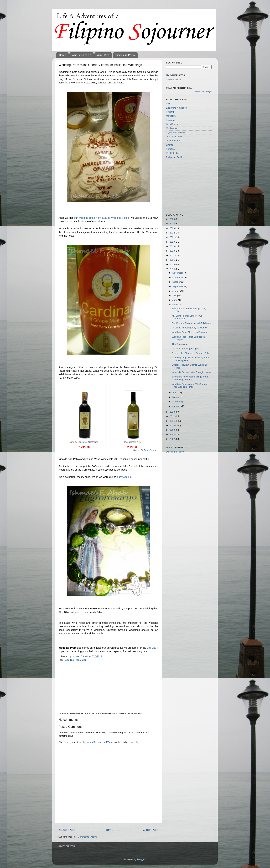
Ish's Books (172, 124)
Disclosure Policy (125, 55)
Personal (171, 149)
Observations (173, 141)
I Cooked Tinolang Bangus (185, 348)
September (178, 286)
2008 (173, 435)
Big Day (151, 648)
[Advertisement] (87, 686)
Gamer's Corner (174, 137)
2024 (173, 224)
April (175, 393)
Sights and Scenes (176, 132)
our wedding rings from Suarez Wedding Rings (102, 218)
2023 (173, 228)
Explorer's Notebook (176, 108)
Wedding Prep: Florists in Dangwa (189, 332)
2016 (173, 260)
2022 (173, 233)
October (177, 282)
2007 (173, 439)
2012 (173, 416)
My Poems (172, 128)
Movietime (171, 116)
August (176, 291)
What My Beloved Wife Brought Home (191, 372)
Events (170, 145)
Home (63, 55)
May (175, 305)
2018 (173, 251)
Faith (169, 104)
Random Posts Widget (203, 92)
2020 (173, 242)
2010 (173, 425)
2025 (173, 219)
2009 (173, 430)
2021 (173, 237)
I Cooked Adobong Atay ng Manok (189, 328)
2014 (173, 269)
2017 (173, 255)
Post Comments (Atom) (85, 837)
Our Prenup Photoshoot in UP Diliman (191, 323)
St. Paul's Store (148, 450)
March (176, 397)
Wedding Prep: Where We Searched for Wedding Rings (191, 385)
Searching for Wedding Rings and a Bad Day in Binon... (190, 378)
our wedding (124, 477)
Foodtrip (170, 112)
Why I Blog (103, 55)
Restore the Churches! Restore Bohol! (191, 353)
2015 (173, 264)
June (175, 300)
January (177, 406)
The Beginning (179, 344)
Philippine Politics (175, 157)
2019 (173, 246)
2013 (173, 412)
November (178, 277)
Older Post (151, 830)
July (175, 295)
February (177, 402)
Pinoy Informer (174, 80)
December (178, 273)
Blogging (171, 120)
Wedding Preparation (76, 660)
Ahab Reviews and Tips (99, 742)
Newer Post (67, 830)
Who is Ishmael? (82, 55)
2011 (173, 421)
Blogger (141, 859)
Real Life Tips (173, 153)
